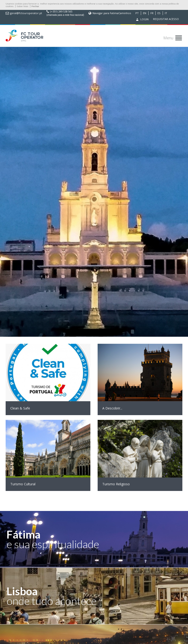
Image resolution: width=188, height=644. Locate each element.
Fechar (35, 6)
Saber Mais (23, 6)
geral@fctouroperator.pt (26, 13)
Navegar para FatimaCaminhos (112, 13)
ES (159, 13)
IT (166, 13)
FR (152, 13)
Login (142, 20)
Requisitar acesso (166, 19)
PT (137, 13)
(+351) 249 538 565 (61, 12)
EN (145, 13)
